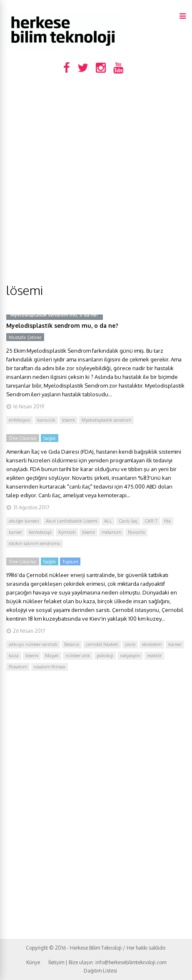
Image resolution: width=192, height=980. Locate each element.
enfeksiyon (20, 420)
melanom (111, 532)
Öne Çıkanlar (23, 438)
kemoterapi (40, 532)
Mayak (52, 656)
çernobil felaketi (102, 644)
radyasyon (130, 656)
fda (167, 521)
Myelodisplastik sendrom (106, 420)
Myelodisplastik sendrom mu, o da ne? (62, 325)
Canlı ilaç (128, 521)
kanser (15, 532)
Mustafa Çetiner (25, 337)
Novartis (136, 532)
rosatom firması (50, 667)
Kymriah (67, 532)
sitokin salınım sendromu (35, 543)
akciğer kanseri (24, 521)
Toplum (70, 562)
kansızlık (46, 420)
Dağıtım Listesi (100, 971)
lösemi (69, 420)
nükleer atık (78, 656)
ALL (108, 521)
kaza (14, 656)
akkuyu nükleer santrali (33, 644)
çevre (130, 644)
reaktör (154, 656)
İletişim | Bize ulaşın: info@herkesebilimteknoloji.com (107, 962)
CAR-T (151, 521)
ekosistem (152, 644)
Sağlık (50, 438)
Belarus (72, 644)
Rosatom (18, 667)
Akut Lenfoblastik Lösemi (72, 521)
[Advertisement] (96, 182)
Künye (33, 962)
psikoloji (105, 656)
